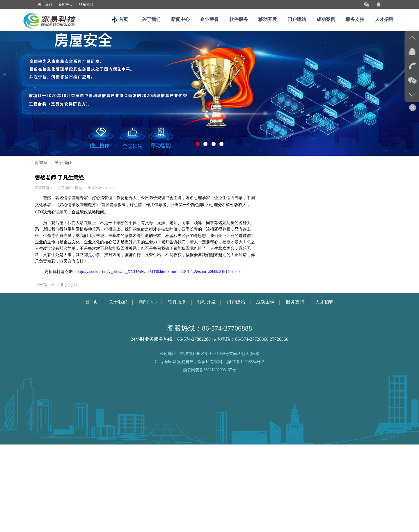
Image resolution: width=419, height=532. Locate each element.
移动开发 (268, 19)
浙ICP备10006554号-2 (245, 362)
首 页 (92, 302)
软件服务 (239, 19)
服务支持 (355, 19)
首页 (122, 19)
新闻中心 (65, 4)
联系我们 (86, 4)
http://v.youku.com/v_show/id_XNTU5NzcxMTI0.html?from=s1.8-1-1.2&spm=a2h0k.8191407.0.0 (158, 272)
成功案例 (326, 19)
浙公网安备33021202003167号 (210, 370)
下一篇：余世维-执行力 (56, 285)
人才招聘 (384, 19)
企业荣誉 (210, 19)
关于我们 (45, 4)
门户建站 (297, 19)
